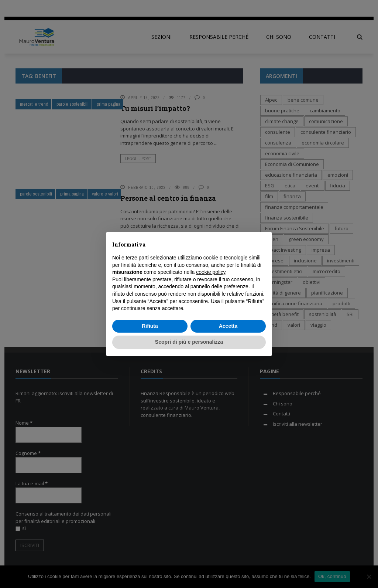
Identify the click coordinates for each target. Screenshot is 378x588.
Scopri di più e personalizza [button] (189, 342)
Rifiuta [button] (150, 326)
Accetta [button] (228, 326)
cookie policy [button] (211, 272)
